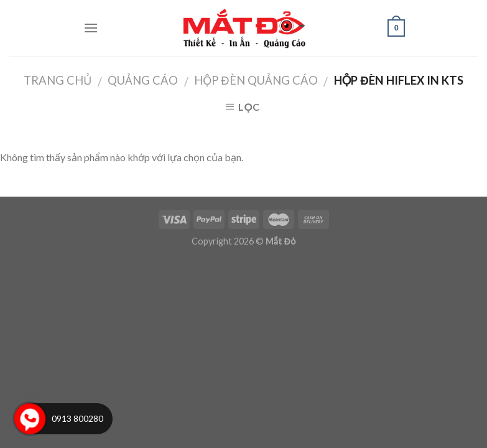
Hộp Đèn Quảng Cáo (256, 80)
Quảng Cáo (143, 80)
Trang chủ (58, 80)
